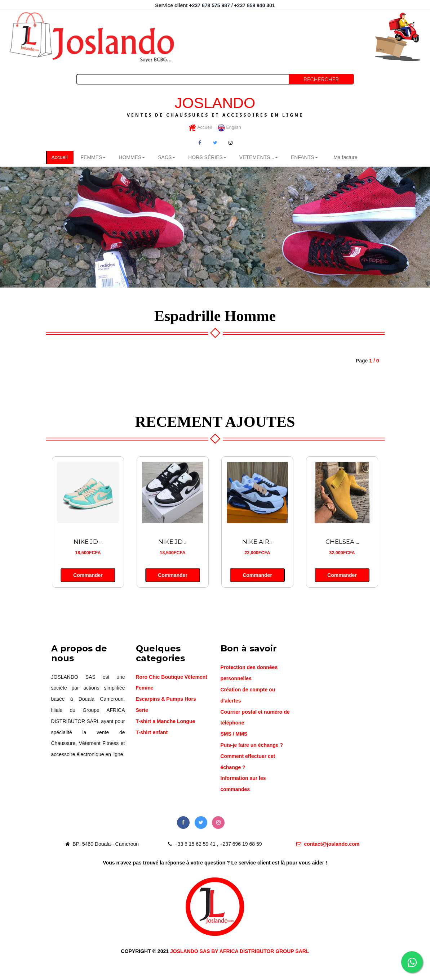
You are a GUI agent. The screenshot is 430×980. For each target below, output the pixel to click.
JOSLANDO (215, 106)
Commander (88, 575)
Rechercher (321, 80)
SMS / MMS (234, 734)
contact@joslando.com (328, 844)
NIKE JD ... (88, 542)
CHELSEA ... (342, 542)
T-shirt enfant (152, 732)
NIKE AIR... (257, 542)
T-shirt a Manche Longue (166, 721)
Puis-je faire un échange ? (252, 745)
